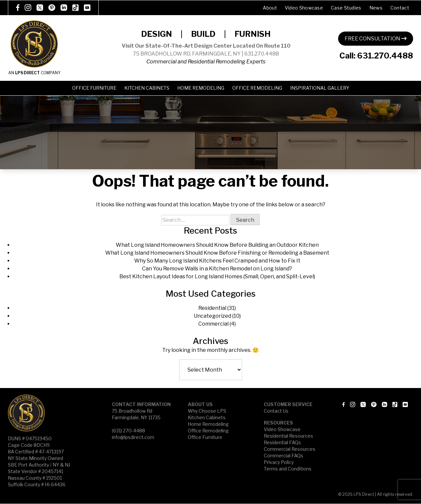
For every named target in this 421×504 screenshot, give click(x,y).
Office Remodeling (257, 88)
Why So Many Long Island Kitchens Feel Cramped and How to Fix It (217, 261)
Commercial (213, 324)
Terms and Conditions (288, 469)
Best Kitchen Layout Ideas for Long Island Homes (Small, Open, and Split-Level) (217, 276)
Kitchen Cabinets (147, 88)
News (376, 8)
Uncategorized (212, 316)
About (270, 8)
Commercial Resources (290, 449)
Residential (212, 308)
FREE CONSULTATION (376, 39)
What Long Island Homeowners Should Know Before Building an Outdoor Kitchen (217, 245)
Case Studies (346, 8)
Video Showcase (304, 8)
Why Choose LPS (207, 411)
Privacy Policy (279, 462)
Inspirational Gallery (320, 88)
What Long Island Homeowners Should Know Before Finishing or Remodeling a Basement (217, 253)
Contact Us (276, 411)
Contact (400, 8)
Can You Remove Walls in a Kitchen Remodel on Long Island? (217, 269)
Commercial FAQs (284, 456)
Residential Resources (288, 436)
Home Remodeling (201, 88)
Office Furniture (94, 88)
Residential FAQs (282, 442)
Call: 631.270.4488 (376, 56)
